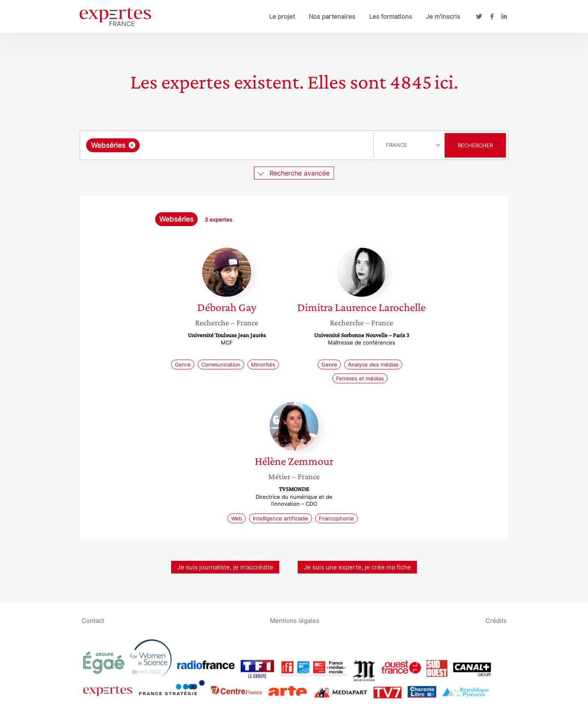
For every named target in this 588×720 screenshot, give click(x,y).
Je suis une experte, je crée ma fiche (357, 567)
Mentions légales (295, 620)
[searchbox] (226, 145)
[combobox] (228, 145)
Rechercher (475, 145)
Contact (93, 620)
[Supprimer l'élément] (132, 145)
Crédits (496, 620)
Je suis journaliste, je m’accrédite (225, 567)
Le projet (282, 17)
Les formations (391, 17)
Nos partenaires (332, 17)
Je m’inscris (443, 17)
